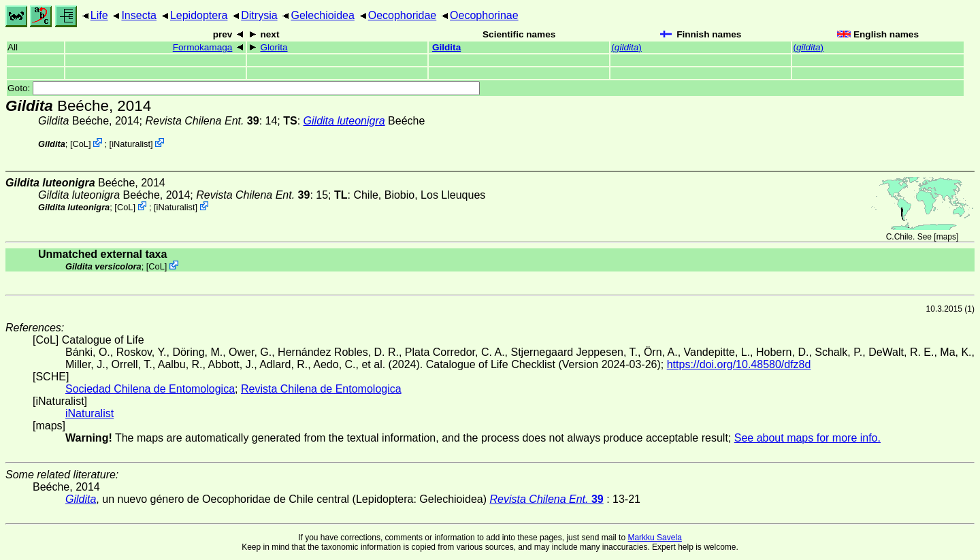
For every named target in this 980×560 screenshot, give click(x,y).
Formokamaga (203, 47)
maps (946, 237)
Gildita (446, 47)
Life (99, 15)
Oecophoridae (403, 15)
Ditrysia (259, 15)
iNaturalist (131, 144)
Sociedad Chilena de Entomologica (150, 389)
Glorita (274, 47)
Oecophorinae (484, 15)
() (626, 47)
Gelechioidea (322, 15)
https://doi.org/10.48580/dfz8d (739, 364)
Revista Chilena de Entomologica (321, 389)
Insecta (139, 15)
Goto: (244, 88)
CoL (81, 144)
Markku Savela (654, 538)
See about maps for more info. (807, 438)
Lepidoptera (199, 15)
